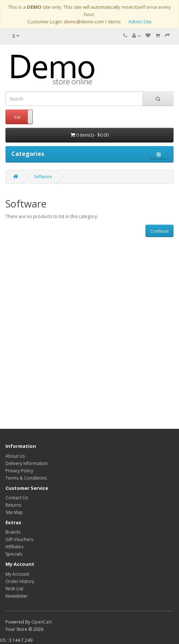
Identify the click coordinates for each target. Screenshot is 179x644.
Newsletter (17, 596)
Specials (14, 554)
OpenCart (42, 622)
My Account (17, 574)
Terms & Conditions (26, 478)
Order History (20, 581)
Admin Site (140, 22)
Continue (159, 231)
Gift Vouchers (19, 539)
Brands (13, 532)
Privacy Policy (19, 471)
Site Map (14, 512)
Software (43, 177)
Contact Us (17, 498)
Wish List (14, 589)
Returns (13, 505)
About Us (15, 456)
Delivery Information (27, 463)
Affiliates (14, 547)
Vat (17, 117)
